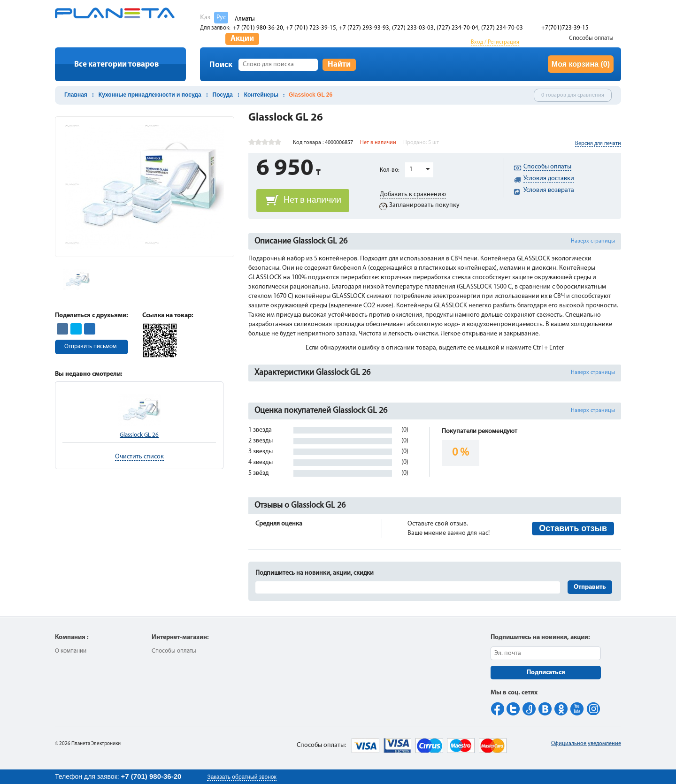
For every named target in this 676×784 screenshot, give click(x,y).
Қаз (205, 18)
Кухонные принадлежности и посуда (150, 95)
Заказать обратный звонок (242, 777)
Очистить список (139, 457)
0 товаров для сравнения (573, 95)
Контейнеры (261, 95)
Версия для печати (598, 144)
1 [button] (411, 170)
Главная (76, 95)
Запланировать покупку (424, 205)
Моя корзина (581, 64)
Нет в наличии (312, 200)
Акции (242, 39)
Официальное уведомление (586, 744)
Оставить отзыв (573, 528)
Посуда (223, 95)
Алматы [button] (245, 19)
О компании (71, 651)
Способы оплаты (591, 38)
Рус (221, 18)
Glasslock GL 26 (139, 435)
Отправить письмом (90, 346)
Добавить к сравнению (413, 194)
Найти (339, 65)
